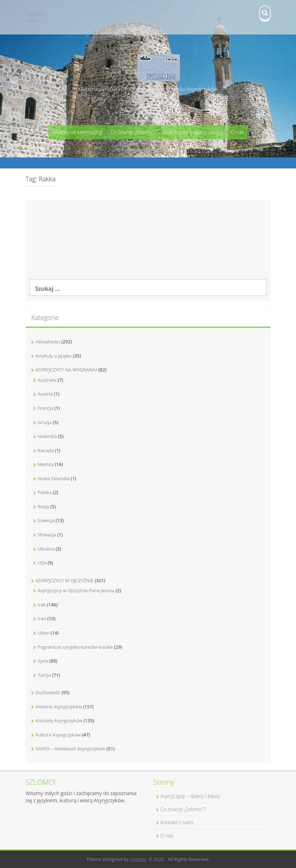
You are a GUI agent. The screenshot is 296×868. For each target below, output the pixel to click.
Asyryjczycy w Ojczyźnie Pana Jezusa (76, 590)
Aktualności (48, 342)
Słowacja (47, 535)
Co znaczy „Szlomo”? (133, 132)
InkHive (138, 859)
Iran (42, 618)
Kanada (46, 450)
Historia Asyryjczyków (59, 707)
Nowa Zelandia (54, 478)
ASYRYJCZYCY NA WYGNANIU (66, 370)
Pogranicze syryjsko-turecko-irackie (75, 647)
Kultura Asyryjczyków (58, 735)
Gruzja (45, 422)
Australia (47, 380)
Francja (45, 408)
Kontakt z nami (37, 17)
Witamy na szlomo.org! (77, 132)
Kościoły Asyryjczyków (59, 720)
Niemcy (46, 464)
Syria (43, 661)
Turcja (44, 675)
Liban (43, 633)
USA (42, 563)
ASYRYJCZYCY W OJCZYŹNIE (64, 580)
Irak (42, 605)
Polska (45, 492)
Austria (45, 394)
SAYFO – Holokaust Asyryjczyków (70, 749)
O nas (237, 132)
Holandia (47, 436)
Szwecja (46, 520)
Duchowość (48, 692)
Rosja (43, 507)
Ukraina (46, 549)
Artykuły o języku (54, 356)
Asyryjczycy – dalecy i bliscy (193, 132)
